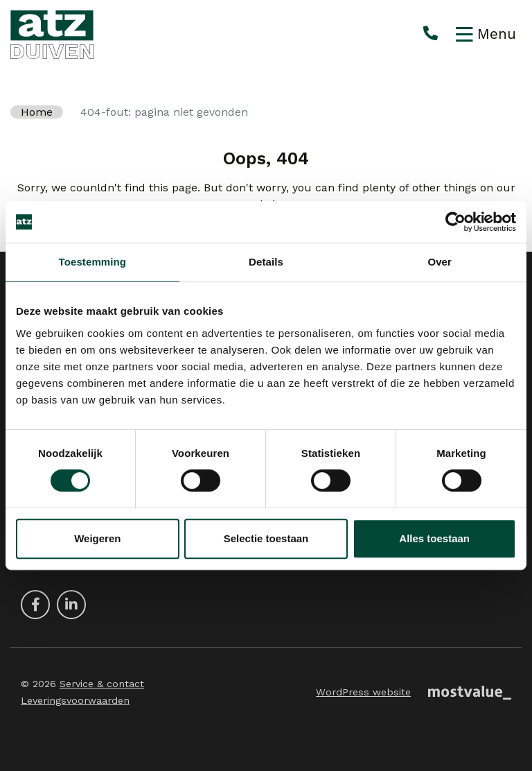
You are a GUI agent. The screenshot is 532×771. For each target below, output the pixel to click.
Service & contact (102, 684)
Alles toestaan (434, 538)
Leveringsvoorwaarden (75, 700)
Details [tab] (266, 262)
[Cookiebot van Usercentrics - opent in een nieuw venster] (455, 222)
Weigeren (97, 538)
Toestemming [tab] (93, 262)
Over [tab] (440, 262)
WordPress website (363, 692)
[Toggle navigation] (486, 35)
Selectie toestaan (266, 538)
